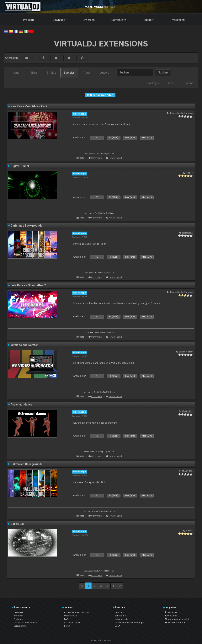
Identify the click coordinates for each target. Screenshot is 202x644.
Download (59, 20)
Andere (105, 73)
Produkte (29, 20)
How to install (115, 158)
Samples (69, 73)
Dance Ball (18, 524)
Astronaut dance (21, 405)
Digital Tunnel (20, 166)
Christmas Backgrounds (27, 226)
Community (119, 20)
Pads (87, 73)
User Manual (71, 616)
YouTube (171, 616)
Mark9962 (187, 233)
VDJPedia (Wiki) (72, 623)
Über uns (119, 612)
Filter (171, 83)
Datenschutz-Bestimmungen (130, 623)
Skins (34, 73)
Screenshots (20, 626)
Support (149, 20)
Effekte (51, 73)
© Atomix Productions (101, 640)
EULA (118, 626)
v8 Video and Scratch (24, 345)
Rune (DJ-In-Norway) (181, 113)
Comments (97, 158)
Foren (67, 626)
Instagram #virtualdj (177, 619)
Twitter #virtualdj (175, 623)
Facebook (171, 612)
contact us (120, 616)
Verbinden (178, 20)
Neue (16, 73)
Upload (189, 83)
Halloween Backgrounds (27, 464)
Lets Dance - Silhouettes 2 (28, 285)
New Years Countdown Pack (29, 106)
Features (18, 619)
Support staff (186, 352)
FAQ (66, 619)
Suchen (163, 72)
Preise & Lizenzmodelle (25, 623)
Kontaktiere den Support (77, 612)
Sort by (153, 83)
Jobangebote (121, 619)
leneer (189, 173)
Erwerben (89, 20)
